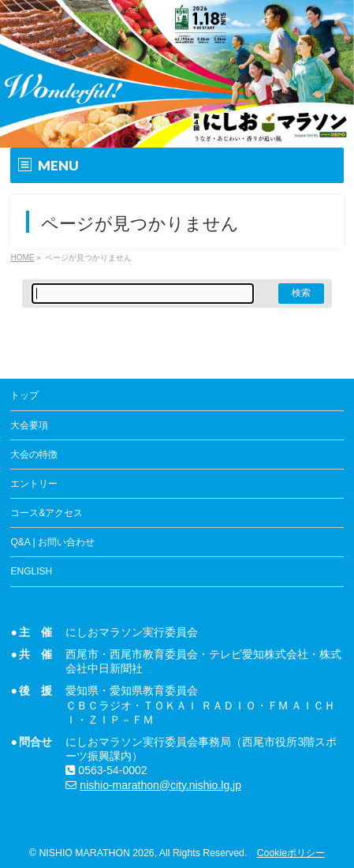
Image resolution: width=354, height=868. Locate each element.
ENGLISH (31, 571)
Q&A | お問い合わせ (52, 542)
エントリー (34, 484)
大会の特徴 (34, 455)
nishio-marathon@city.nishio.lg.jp (160, 785)
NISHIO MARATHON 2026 (96, 853)
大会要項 (29, 425)
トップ (24, 395)
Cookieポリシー (291, 853)
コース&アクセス (47, 513)
